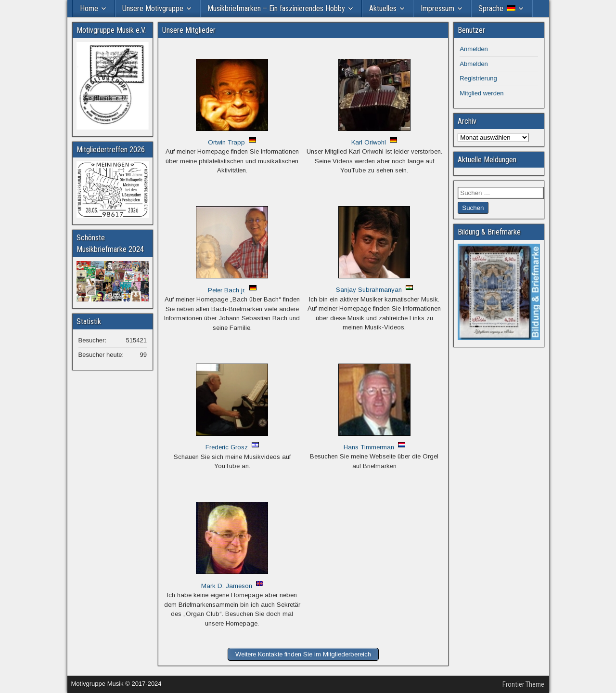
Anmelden (474, 49)
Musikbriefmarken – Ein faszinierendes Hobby (276, 8)
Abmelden (474, 64)
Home (89, 8)
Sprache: (497, 8)
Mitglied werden (481, 93)
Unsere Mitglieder (189, 30)
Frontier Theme (523, 684)
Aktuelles (383, 8)
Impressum (437, 8)
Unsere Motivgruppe (153, 8)
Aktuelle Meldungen (487, 160)
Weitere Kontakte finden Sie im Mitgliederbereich (303, 654)
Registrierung (478, 78)
